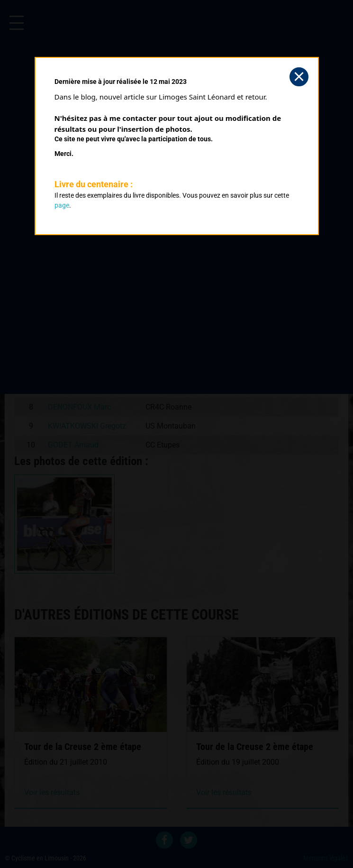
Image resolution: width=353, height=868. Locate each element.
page (62, 205)
